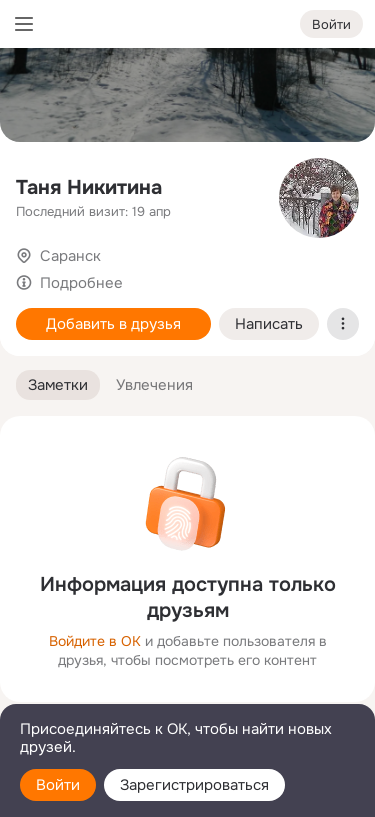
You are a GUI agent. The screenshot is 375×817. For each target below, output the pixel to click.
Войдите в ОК (95, 641)
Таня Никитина (89, 187)
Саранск (70, 256)
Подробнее (81, 283)
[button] (58, 385)
